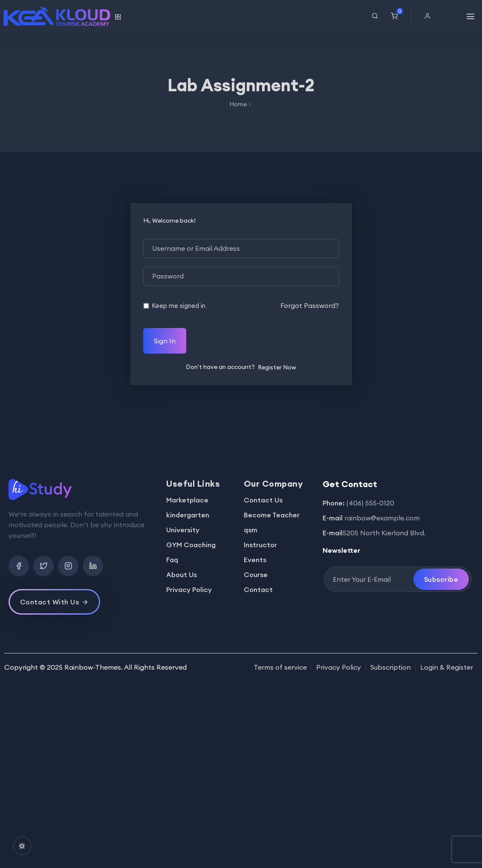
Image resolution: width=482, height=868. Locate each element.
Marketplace (187, 500)
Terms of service (280, 667)
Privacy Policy (189, 589)
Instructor (260, 545)
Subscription (391, 667)
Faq (172, 560)
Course (256, 575)
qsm (251, 530)
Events (255, 560)
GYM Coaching (191, 545)
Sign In (165, 341)
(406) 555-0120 (370, 503)
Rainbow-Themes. (94, 667)
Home (238, 104)
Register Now (277, 367)
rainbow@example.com (382, 518)
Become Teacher (272, 515)
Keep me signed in (179, 306)
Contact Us (263, 500)
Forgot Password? (310, 305)
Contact (258, 589)
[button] (430, 16)
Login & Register (447, 667)
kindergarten (188, 515)
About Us (182, 575)
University (183, 530)
